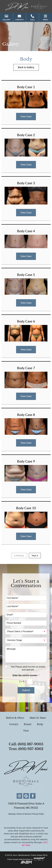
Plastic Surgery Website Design (19, 859)
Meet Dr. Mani (38, 718)
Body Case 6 (26, 321)
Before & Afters (15, 718)
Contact (14, 724)
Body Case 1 (26, 87)
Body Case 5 (26, 275)
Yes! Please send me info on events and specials (28, 668)
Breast (28, 724)
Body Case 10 (26, 508)
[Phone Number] (26, 623)
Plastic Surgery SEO (39, 855)
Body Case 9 (26, 461)
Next (34, 555)
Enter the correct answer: (26, 675)
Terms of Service (24, 814)
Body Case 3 (26, 183)
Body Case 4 (26, 231)
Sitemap (12, 814)
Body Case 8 (26, 415)
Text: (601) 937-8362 (26, 749)
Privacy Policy (38, 814)
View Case (26, 116)
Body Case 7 (26, 368)
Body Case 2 (26, 135)
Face (26, 730)
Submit (26, 690)
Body (40, 724)
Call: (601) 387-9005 (26, 744)
